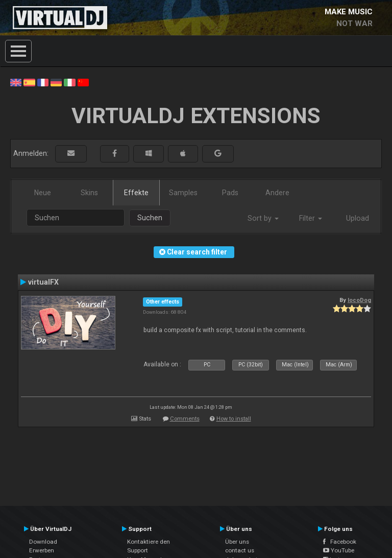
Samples (183, 193)
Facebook (340, 542)
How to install (234, 419)
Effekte (136, 193)
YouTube (339, 550)
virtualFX (43, 282)
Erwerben (42, 550)
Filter (311, 218)
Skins (89, 193)
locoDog (359, 300)
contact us (240, 550)
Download (43, 542)
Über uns (237, 542)
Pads (230, 193)
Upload (358, 218)
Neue (43, 193)
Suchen (150, 218)
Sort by (263, 218)
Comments (185, 419)
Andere (277, 193)
